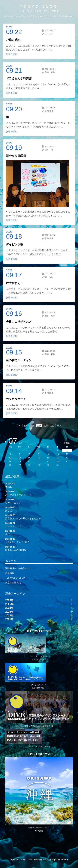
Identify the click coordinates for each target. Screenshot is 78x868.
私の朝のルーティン (19, 360)
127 (39, 426)
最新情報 (10, 573)
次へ (59, 426)
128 (46, 426)
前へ (19, 426)
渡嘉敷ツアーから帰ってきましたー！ (39, 517)
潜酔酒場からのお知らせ (17, 568)
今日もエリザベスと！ (20, 322)
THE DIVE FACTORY (39, 631)
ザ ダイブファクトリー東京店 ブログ (39, 11)
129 (52, 426)
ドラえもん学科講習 (19, 78)
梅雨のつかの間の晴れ (39, 548)
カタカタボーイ (16, 399)
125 (26, 426)
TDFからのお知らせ (15, 578)
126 (32, 426)
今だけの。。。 (39, 533)
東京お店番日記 (13, 583)
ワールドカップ (39, 501)
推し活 (39, 509)
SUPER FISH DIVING (39, 754)
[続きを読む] (12, 54)
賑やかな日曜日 (16, 156)
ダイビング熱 (15, 244)
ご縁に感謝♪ (14, 40)
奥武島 (39, 485)
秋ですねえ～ (15, 283)
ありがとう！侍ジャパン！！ (39, 493)
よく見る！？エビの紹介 (39, 540)
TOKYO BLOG (39, 6)
